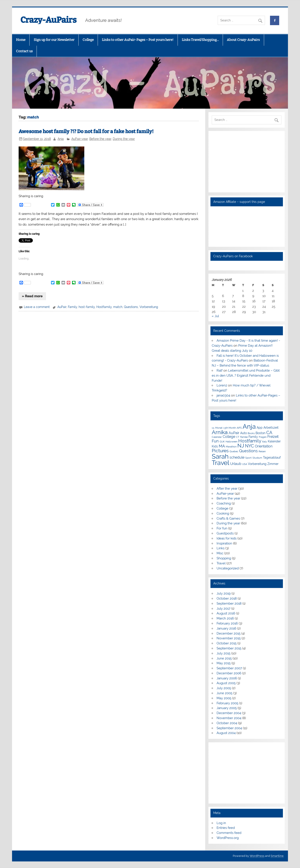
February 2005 (227, 703)
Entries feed (226, 828)
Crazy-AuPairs (49, 20)
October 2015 (227, 643)
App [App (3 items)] (260, 428)
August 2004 (226, 733)
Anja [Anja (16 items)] (249, 426)
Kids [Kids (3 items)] (215, 446)
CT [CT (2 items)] (238, 437)
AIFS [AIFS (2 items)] (239, 428)
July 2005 (224, 688)
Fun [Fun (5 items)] (215, 441)
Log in (221, 823)
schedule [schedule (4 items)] (237, 457)
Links (221, 548)
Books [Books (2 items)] (251, 433)
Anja (61, 139)
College (88, 40)
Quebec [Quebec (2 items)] (234, 451)
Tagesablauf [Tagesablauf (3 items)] (272, 457)
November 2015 (229, 638)
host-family (87, 307)
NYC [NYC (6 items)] (250, 446)
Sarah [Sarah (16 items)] (220, 456)
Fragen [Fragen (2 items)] (263, 437)
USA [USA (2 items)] (245, 464)
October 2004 (227, 723)
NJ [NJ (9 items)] (241, 446)
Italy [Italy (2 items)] (265, 442)
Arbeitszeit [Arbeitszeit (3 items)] (271, 428)
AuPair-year (80, 139)
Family (72, 307)
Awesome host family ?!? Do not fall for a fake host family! (86, 131)
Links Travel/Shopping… (200, 40)
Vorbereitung (149, 307)
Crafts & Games (228, 518)
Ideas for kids (227, 538)
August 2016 (226, 613)
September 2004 (229, 728)
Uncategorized (228, 568)
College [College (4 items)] (229, 437)
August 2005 (226, 683)
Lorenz (222, 385)
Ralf (220, 371)
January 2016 (226, 628)
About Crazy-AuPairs (243, 40)
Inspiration (224, 543)
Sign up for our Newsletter (54, 40)
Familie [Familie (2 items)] (244, 437)
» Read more (32, 296)
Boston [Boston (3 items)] (260, 433)
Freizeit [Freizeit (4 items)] (273, 437)
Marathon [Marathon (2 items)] (231, 447)
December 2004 (229, 713)
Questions (131, 307)
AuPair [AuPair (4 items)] (234, 433)
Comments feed (229, 833)
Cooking (223, 513)
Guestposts (225, 533)
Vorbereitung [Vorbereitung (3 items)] (257, 464)
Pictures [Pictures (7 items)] (220, 451)
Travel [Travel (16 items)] (221, 463)
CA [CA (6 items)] (269, 433)
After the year (227, 489)
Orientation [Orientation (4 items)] (264, 446)
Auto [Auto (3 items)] (244, 433)
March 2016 (225, 618)
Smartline (277, 856)
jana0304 (223, 395)
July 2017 (223, 609)
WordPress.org (228, 838)
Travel (221, 563)
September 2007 (229, 668)
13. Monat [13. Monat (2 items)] (217, 428)
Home (21, 40)
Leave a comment (37, 307)
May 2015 (224, 663)
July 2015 (223, 653)
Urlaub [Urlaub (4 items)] (236, 464)
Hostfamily (104, 307)
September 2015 (229, 648)
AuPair (62, 307)
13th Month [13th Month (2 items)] (230, 428)
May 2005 (224, 698)
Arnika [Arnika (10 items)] (220, 432)
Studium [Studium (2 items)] (257, 458)
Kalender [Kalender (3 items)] (274, 441)
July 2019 (224, 593)
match (118, 307)
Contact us (24, 51)
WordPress (257, 856)
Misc (220, 553)
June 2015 (224, 658)
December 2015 (229, 633)
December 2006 (229, 673)
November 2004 (229, 718)
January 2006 (227, 678)
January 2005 (227, 708)
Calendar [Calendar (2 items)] (217, 437)
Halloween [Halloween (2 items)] (231, 442)
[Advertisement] (246, 162)
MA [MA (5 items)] (222, 446)
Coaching (224, 503)
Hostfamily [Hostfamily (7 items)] (250, 441)
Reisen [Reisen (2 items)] (262, 451)
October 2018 (227, 598)
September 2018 (229, 604)
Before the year (100, 139)
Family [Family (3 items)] (253, 437)
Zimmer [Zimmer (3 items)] (273, 464)
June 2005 (224, 693)
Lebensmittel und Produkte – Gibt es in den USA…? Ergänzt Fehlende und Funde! (246, 376)
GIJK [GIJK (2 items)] (222, 442)
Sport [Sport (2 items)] (248, 458)
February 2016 (227, 623)
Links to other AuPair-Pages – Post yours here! (138, 40)
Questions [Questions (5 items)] (248, 451)
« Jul (215, 316)
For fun (222, 528)
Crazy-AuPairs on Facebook (233, 256)
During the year (124, 139)
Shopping (224, 558)
